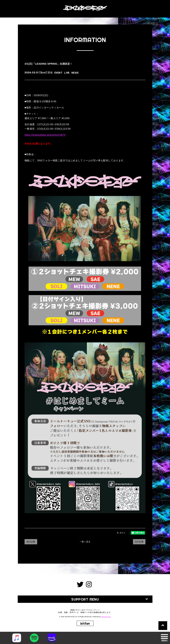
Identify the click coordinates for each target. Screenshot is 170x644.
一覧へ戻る (85, 542)
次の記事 (139, 542)
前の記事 (31, 542)
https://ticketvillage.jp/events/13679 (45, 135)
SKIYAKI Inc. (106, 617)
